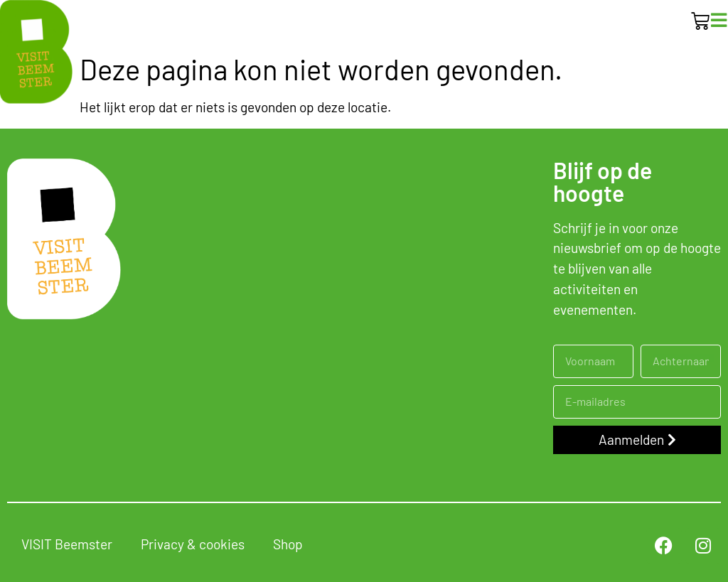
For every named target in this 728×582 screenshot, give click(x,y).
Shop (288, 544)
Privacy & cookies (193, 544)
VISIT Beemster (67, 544)
